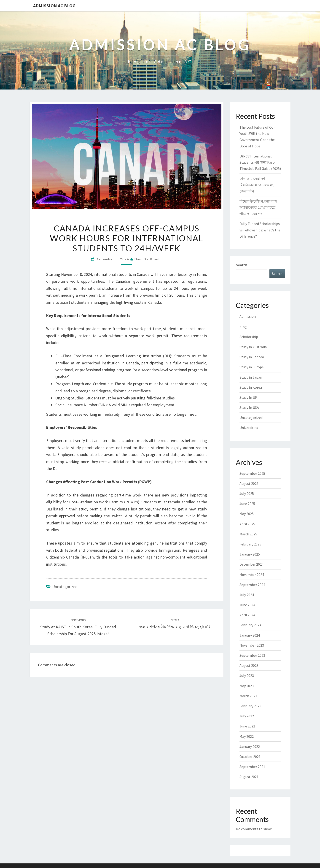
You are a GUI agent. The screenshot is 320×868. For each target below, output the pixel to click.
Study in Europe (252, 367)
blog (243, 327)
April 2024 (247, 615)
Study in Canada (252, 357)
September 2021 (252, 767)
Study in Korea (251, 387)
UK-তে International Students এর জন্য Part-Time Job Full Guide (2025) (260, 162)
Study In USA (249, 407)
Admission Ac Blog (54, 6)
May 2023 (247, 686)
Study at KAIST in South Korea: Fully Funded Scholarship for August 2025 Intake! (78, 627)
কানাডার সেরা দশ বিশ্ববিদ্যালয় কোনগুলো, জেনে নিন (257, 185)
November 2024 (252, 575)
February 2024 (250, 625)
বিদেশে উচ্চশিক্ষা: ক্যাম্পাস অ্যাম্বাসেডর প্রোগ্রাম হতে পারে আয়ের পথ (258, 207)
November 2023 (252, 645)
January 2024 (250, 635)
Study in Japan (251, 377)
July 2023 (247, 675)
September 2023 (252, 655)
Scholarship (249, 337)
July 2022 (247, 716)
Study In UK (248, 397)
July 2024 (247, 595)
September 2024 (252, 585)
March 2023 (248, 696)
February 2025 (250, 544)
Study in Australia (253, 347)
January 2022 (250, 746)
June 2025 (247, 504)
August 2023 (249, 665)
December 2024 (251, 564)
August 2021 (249, 777)
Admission (248, 316)
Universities (249, 428)
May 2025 (247, 514)
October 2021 (250, 757)
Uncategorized (65, 587)
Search (242, 265)
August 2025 (249, 483)
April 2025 (247, 524)
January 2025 (250, 554)
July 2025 (247, 494)
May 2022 (247, 736)
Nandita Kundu (148, 259)
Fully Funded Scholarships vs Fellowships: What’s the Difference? (260, 230)
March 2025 (248, 534)
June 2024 (247, 605)
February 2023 (250, 706)
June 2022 (247, 726)
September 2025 (252, 473)
